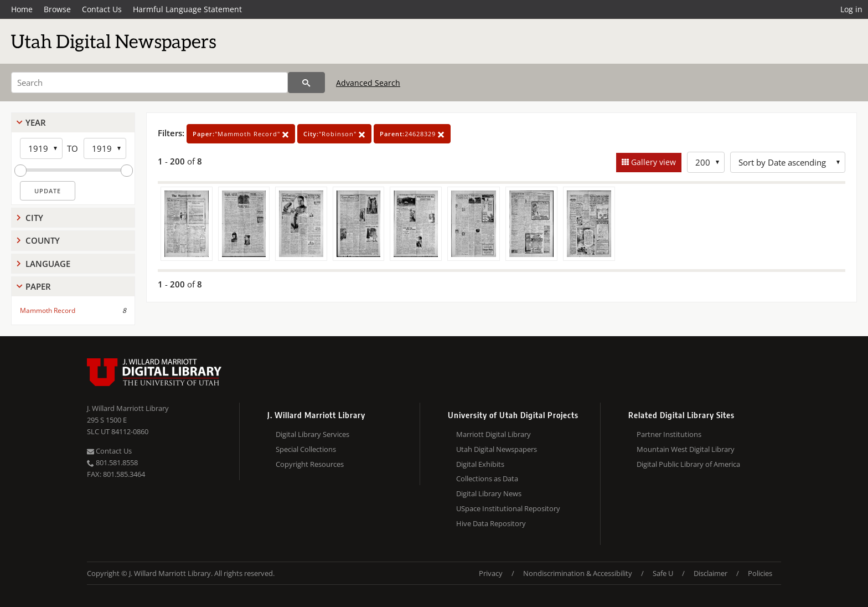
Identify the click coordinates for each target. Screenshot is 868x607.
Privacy (491, 573)
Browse (57, 9)
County (43, 240)
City (34, 218)
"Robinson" (334, 134)
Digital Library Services (312, 434)
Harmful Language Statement (187, 9)
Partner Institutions (669, 434)
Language (48, 264)
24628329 (412, 134)
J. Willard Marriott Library (128, 408)
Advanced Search (368, 83)
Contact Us (102, 9)
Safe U (663, 573)
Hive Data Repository (491, 523)
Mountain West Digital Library (686, 449)
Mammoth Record (48, 310)
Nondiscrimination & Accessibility (578, 573)
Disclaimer (711, 573)
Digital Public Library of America (688, 464)
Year (36, 122)
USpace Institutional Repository (508, 508)
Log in (851, 9)
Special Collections (306, 449)
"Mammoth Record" (241, 134)
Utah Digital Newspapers (497, 449)
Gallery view (652, 162)
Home (22, 9)
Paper (38, 286)
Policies (760, 573)
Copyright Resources (310, 464)
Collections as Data (487, 479)
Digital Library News (489, 493)
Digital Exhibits (480, 464)
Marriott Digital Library (494, 434)
